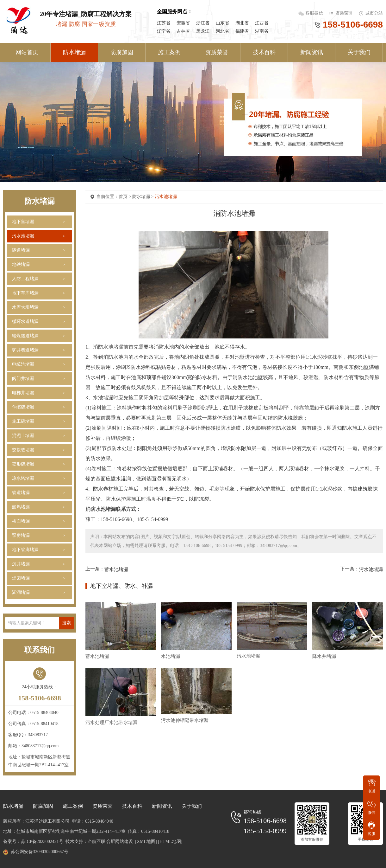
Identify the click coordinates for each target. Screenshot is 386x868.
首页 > (125, 197)
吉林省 (183, 31)
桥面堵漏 (21, 521)
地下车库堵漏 (25, 293)
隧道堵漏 (21, 250)
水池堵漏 (171, 656)
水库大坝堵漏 (25, 307)
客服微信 (315, 13)
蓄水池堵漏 (116, 569)
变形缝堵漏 (23, 464)
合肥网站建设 (120, 842)
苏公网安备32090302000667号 (40, 852)
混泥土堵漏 (23, 436)
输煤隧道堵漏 (25, 336)
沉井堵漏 (21, 564)
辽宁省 (164, 31)
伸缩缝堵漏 (23, 407)
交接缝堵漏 (23, 450)
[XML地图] (146, 842)
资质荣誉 (344, 13)
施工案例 (169, 52)
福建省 (242, 31)
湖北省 (242, 23)
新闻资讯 (312, 52)
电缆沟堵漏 (23, 364)
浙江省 (203, 23)
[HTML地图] (170, 842)
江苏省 (164, 23)
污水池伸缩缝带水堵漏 (185, 720)
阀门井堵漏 (23, 379)
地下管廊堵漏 (25, 550)
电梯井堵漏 (23, 393)
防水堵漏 (74, 52)
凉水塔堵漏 (23, 478)
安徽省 (183, 23)
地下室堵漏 (23, 222)
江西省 (262, 23)
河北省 (222, 31)
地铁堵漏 (21, 264)
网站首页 (27, 52)
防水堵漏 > (143, 197)
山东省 (222, 23)
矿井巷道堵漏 (25, 350)
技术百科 (264, 52)
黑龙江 (203, 31)
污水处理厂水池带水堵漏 (112, 723)
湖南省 (262, 31)
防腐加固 (122, 52)
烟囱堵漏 (21, 578)
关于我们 (359, 52)
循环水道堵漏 (25, 321)
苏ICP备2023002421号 (42, 842)
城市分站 (374, 13)
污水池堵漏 (23, 236)
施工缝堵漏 (23, 421)
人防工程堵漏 (25, 279)
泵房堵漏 (21, 535)
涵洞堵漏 (21, 592)
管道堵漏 (21, 493)
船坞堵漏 (21, 507)
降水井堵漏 (324, 656)
